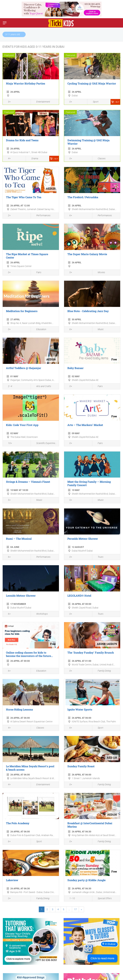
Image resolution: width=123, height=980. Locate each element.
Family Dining (102, 671)
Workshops (40, 614)
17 (75, 909)
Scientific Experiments (45, 443)
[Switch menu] (5, 23)
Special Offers (103, 899)
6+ (69, 216)
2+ (7, 216)
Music (99, 330)
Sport (94, 102)
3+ (7, 102)
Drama (33, 159)
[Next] (81, 909)
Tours (99, 557)
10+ (8, 443)
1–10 (70, 899)
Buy (115, 102)
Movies (99, 273)
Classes (100, 159)
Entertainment (41, 102)
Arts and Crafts (42, 386)
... (69, 909)
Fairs (37, 273)
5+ (69, 273)
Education (39, 330)
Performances (41, 216)
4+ (7, 159)
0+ (69, 102)
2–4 (8, 387)
